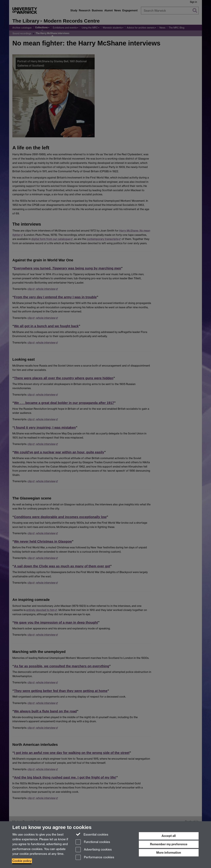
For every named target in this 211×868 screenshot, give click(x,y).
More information (169, 853)
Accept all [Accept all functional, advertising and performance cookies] (169, 836)
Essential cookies (92, 834)
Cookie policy (22, 861)
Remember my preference (169, 844)
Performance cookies (95, 858)
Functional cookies (93, 842)
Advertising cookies (94, 850)
